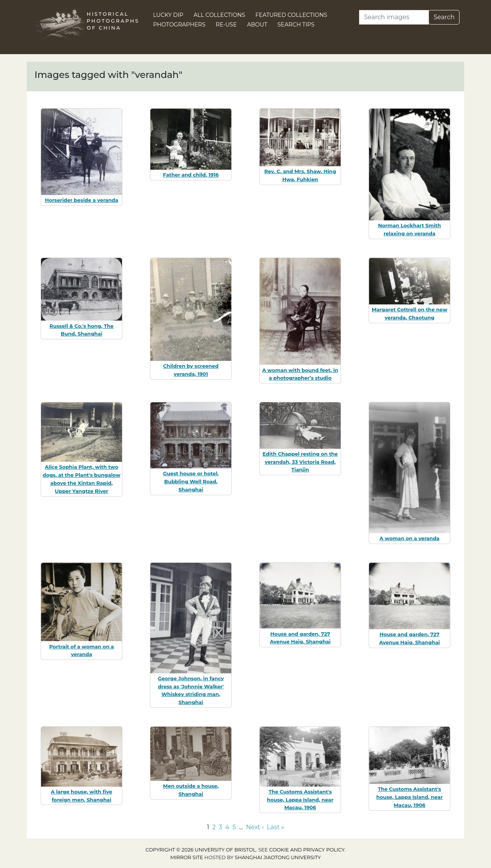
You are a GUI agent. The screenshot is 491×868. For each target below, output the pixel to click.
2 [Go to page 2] (214, 827)
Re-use (226, 25)
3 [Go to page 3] (220, 827)
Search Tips (296, 25)
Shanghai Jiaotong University (278, 857)
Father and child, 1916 (191, 175)
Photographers (179, 25)
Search (444, 17)
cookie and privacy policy (307, 850)
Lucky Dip (168, 15)
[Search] (394, 17)
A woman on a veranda (409, 538)
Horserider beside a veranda (82, 200)
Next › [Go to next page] (255, 827)
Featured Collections (291, 15)
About (257, 25)
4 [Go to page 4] (227, 827)
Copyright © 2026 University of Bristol (201, 850)
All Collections (220, 15)
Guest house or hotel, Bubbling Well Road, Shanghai (191, 481)
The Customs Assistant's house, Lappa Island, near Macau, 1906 (300, 800)
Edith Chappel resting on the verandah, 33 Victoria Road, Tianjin (300, 462)
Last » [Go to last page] (276, 827)
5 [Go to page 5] (234, 827)
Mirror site (187, 857)
